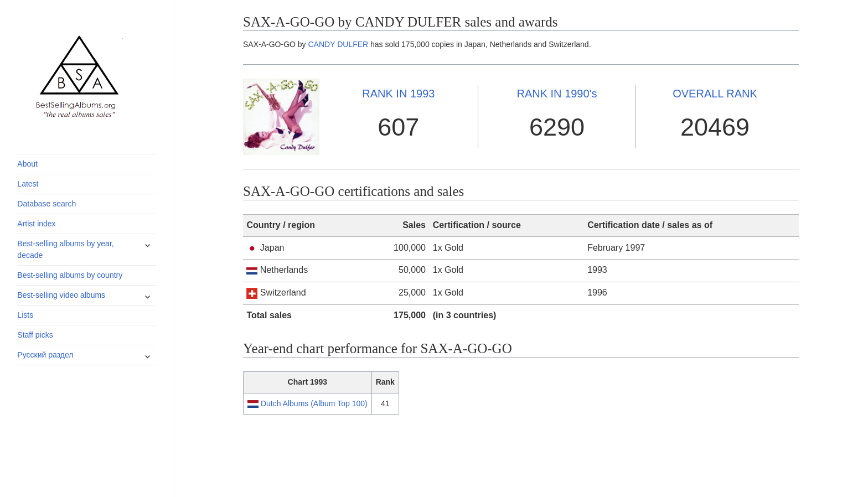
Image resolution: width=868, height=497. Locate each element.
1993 (398, 94)
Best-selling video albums (61, 295)
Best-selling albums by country (70, 275)
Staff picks (35, 335)
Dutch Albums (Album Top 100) (314, 403)
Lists (25, 315)
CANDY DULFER (339, 44)
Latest (28, 184)
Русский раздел (45, 355)
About (27, 164)
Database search (46, 204)
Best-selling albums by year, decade (65, 249)
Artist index (36, 224)
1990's (557, 94)
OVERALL (715, 94)
